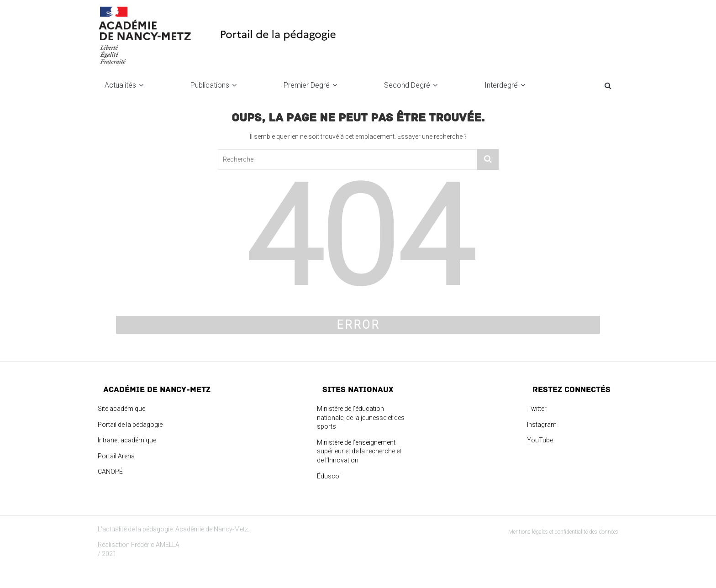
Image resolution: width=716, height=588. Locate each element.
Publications (210, 85)
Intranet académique (127, 440)
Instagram (542, 425)
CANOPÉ (110, 472)
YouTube (540, 440)
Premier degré (307, 85)
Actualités (120, 85)
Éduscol (329, 476)
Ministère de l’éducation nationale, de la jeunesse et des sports (361, 417)
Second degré (407, 85)
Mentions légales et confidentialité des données (563, 532)
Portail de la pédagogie (130, 425)
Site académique (121, 409)
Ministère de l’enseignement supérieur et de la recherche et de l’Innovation (359, 451)
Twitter (537, 409)
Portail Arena (116, 456)
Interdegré (501, 85)
